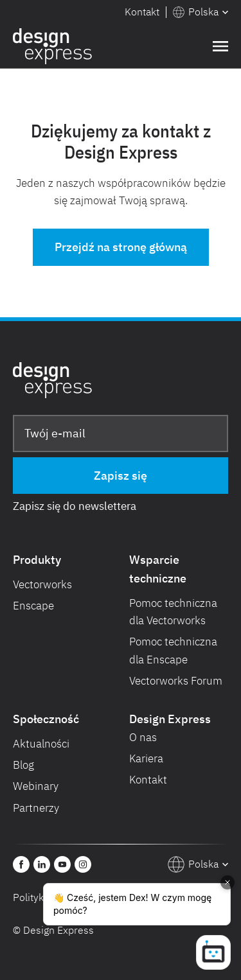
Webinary (36, 786)
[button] (201, 12)
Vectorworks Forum (176, 681)
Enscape (33, 606)
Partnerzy (36, 808)
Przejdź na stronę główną (121, 247)
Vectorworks (42, 584)
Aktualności (41, 744)
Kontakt (142, 12)
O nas (143, 737)
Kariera (146, 758)
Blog (23, 765)
